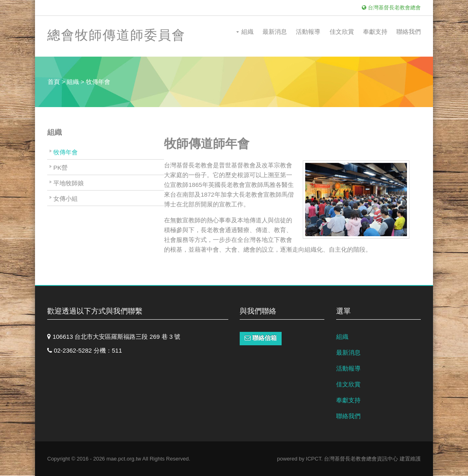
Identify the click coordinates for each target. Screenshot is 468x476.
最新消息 (275, 32)
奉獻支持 (375, 32)
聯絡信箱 (261, 338)
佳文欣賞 (342, 32)
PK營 (60, 168)
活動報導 (308, 32)
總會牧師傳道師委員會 (116, 35)
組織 (247, 32)
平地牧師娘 (69, 183)
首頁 (54, 82)
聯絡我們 (409, 32)
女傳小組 (66, 199)
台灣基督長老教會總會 (391, 8)
